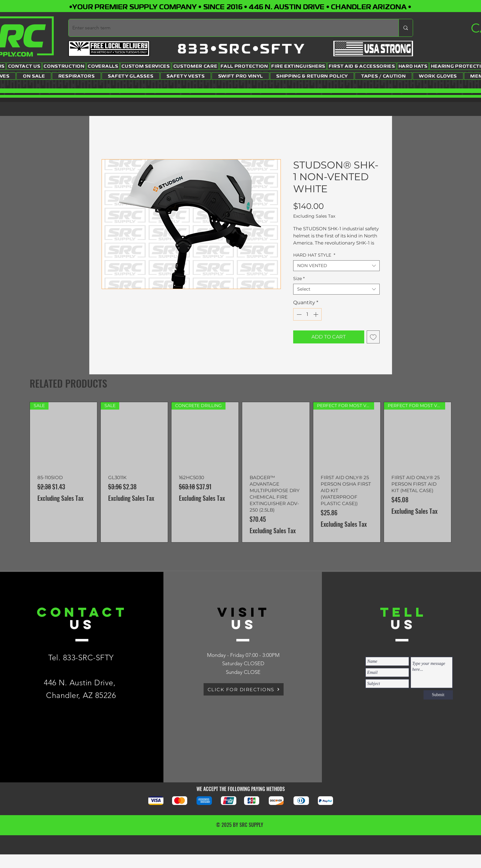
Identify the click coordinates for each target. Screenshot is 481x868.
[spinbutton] (307, 314)
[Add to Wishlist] (373, 337)
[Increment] (316, 314)
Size (299, 279)
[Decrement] (298, 314)
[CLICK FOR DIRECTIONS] (244, 689)
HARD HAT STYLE (314, 255)
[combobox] (336, 266)
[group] (240, 472)
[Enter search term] (229, 28)
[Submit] (438, 695)
